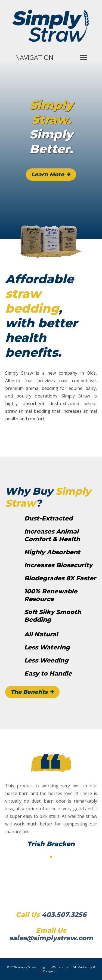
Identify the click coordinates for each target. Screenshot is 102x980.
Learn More (48, 174)
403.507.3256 (64, 915)
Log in (44, 967)
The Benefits (29, 692)
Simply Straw (27, 967)
